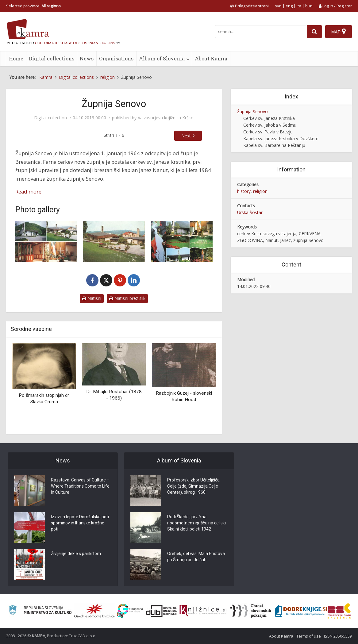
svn (278, 6)
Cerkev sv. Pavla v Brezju (268, 132)
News (87, 58)
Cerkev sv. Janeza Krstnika (269, 118)
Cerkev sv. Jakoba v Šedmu (270, 125)
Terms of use (309, 636)
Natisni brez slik (127, 298)
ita (299, 6)
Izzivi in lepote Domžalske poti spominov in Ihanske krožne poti (80, 523)
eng (289, 6)
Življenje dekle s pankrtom (76, 554)
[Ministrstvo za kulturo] (40, 611)
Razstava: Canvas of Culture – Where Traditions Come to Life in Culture (80, 486)
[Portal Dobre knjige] (301, 611)
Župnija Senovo (252, 111)
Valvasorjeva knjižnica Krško (166, 118)
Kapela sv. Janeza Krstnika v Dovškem (281, 138)
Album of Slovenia (162, 58)
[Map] (339, 32)
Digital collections (52, 58)
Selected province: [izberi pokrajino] (33, 6)
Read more (28, 192)
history (244, 191)
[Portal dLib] (162, 611)
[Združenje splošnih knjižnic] (339, 611)
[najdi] (314, 32)
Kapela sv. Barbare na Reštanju (274, 145)
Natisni (92, 298)
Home (16, 58)
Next (186, 136)
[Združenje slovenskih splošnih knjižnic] (203, 611)
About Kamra (211, 58)
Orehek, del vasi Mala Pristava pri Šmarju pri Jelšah (196, 557)
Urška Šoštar (250, 212)
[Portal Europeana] (130, 611)
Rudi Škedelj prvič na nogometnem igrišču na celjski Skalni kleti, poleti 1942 (196, 523)
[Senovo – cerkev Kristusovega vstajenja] (182, 242)
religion (260, 191)
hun (309, 6)
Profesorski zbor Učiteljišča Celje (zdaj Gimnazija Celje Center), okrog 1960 (193, 486)
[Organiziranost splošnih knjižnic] (94, 611)
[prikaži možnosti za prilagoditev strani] (249, 6)
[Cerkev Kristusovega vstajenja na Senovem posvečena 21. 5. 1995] (46, 242)
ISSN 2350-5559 (338, 636)
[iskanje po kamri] (261, 32)
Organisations (116, 58)
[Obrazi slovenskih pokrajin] (251, 611)
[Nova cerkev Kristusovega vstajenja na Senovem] (114, 242)
